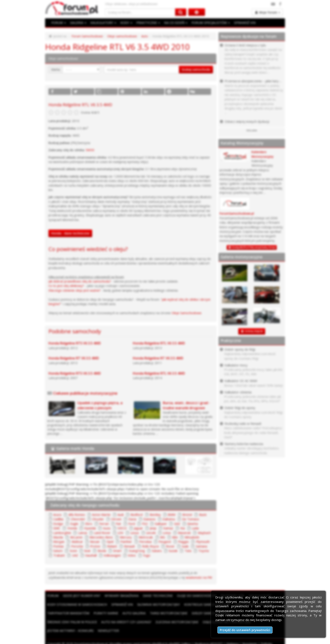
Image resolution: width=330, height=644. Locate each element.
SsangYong (137, 551)
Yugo (147, 555)
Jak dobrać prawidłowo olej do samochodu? (80, 281)
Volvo (132, 555)
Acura (57, 515)
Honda (72, 528)
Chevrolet (78, 519)
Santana (201, 546)
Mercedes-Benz (101, 537)
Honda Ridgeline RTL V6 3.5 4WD (159, 343)
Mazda (58, 537)
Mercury (126, 537)
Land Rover (102, 533)
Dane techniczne (155, 596)
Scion (73, 551)
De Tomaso (191, 519)
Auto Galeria (132, 613)
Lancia (82, 533)
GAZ (177, 524)
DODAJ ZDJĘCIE (254, 331)
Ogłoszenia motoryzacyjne (170, 622)
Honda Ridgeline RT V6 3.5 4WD (74, 358)
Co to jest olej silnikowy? (66, 286)
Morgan (59, 542)
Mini (175, 537)
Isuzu (107, 528)
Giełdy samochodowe (207, 613)
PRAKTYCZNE (147, 23)
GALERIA (78, 23)
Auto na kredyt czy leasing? (72, 622)
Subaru (157, 551)
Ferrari (104, 524)
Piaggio (183, 542)
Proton (95, 546)
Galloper (161, 524)
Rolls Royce (150, 546)
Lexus (135, 533)
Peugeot (165, 542)
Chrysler (98, 519)
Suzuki (173, 551)
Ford (132, 524)
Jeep (153, 528)
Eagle (74, 524)
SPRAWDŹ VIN (242, 23)
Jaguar (138, 528)
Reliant (112, 546)
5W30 (90, 150)
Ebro (89, 524)
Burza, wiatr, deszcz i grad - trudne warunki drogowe (186, 405)
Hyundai (90, 528)
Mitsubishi (192, 537)
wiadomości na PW (199, 577)
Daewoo (149, 519)
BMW (172, 515)
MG (162, 537)
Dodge (58, 524)
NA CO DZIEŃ (174, 23)
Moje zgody (77, 639)
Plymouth (203, 542)
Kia (183, 528)
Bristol (187, 515)
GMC (57, 528)
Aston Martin (101, 515)
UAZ (75, 555)
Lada (195, 528)
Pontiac (59, 546)
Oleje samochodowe (122, 36)
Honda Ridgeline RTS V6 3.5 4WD (75, 343)
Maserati (184, 533)
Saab (185, 546)
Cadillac (59, 519)
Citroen (116, 519)
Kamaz (168, 528)
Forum (53, 596)
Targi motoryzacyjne (166, 613)
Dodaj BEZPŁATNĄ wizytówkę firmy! (254, 247)
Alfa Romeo (77, 515)
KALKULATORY (102, 23)
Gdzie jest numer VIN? (81, 596)
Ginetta (192, 524)
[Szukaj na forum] (140, 12)
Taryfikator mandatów (68, 613)
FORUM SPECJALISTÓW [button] (208, 23)
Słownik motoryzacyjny (156, 604)
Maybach (204, 533)
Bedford (136, 515)
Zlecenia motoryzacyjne (121, 622)
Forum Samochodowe (87, 36)
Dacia (132, 519)
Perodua (145, 542)
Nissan (95, 542)
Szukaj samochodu (196, 69)
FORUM (59, 23)
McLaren (76, 537)
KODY (125, 23)
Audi (120, 515)
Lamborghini (62, 533)
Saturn (58, 551)
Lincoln (151, 533)
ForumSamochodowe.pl (237, 213)
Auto (145, 36)
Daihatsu (169, 519)
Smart (117, 551)
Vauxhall (91, 555)
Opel (110, 542)
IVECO (122, 528)
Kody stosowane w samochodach (76, 604)
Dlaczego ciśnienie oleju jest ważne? (75, 290)
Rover (170, 546)
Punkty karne (104, 613)
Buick (203, 515)
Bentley (155, 515)
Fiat (118, 524)
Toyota (204, 551)
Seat (87, 551)
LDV (120, 533)
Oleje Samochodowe (186, 313)
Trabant (59, 555)
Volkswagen (112, 555)
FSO (145, 524)
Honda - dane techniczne (70, 233)
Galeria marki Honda (75, 448)
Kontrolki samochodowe (203, 604)
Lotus (167, 533)
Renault (129, 546)
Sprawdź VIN (120, 604)
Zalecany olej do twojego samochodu (85, 505)
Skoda (102, 551)
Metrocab (146, 537)
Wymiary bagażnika (120, 596)
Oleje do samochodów (193, 596)
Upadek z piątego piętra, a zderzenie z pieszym (100, 405)
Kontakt (95, 639)
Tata (188, 551)
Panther (126, 542)
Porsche (77, 546)
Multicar (77, 542)
